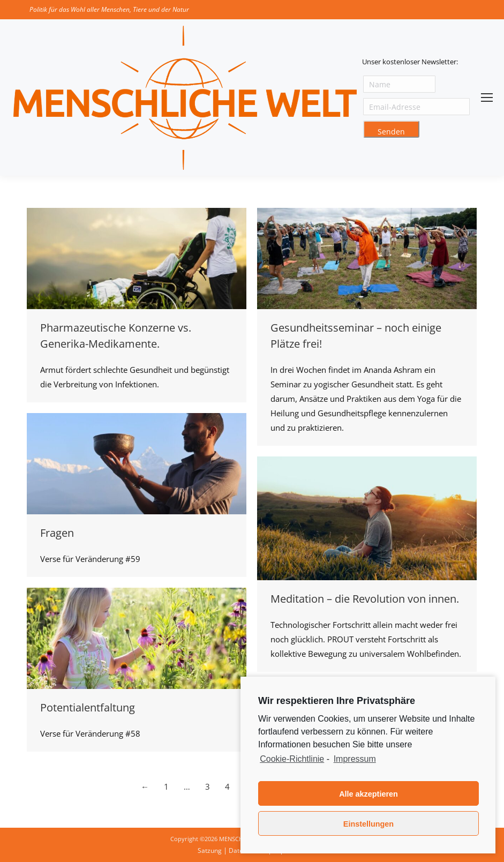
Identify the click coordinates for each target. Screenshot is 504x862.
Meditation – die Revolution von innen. (365, 599)
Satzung (210, 850)
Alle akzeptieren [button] (368, 794)
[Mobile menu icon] (487, 98)
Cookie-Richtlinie (292, 759)
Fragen (57, 533)
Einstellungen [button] (368, 824)
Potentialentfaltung (88, 707)
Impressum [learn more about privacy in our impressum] (355, 759)
